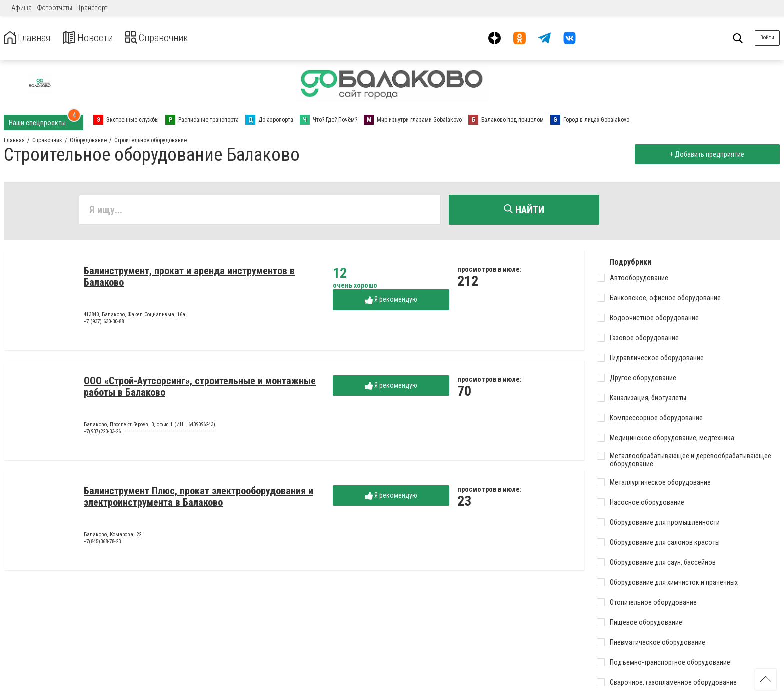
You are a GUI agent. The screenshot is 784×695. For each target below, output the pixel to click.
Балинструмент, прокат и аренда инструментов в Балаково (189, 279)
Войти (767, 38)
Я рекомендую (391, 302)
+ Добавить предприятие (705, 154)
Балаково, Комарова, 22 (113, 537)
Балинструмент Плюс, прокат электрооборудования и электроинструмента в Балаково (199, 499)
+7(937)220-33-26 (102, 434)
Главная (31, 38)
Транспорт (93, 8)
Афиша (22, 8)
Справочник (177, 38)
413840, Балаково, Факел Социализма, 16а (135, 317)
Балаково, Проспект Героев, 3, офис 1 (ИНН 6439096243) (150, 427)
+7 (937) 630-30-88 (104, 324)
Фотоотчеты (55, 8)
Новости (99, 38)
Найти (524, 210)
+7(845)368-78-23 (102, 544)
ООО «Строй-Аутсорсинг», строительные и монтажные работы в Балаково (200, 389)
